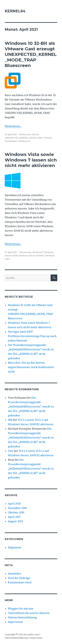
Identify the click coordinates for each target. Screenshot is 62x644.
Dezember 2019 (17, 508)
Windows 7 (38, 252)
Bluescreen (25, 134)
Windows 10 (24, 141)
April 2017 (14, 517)
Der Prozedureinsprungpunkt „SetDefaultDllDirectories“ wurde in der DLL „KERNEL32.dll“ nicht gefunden (31, 407)
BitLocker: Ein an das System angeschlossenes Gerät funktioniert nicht (31, 367)
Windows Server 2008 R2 (31, 256)
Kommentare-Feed (20, 582)
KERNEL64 (15, 11)
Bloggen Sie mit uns (21, 609)
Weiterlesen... (13, 126)
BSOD (36, 134)
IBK (10, 420)
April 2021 (14, 504)
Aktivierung (25, 252)
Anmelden (14, 574)
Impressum (15, 622)
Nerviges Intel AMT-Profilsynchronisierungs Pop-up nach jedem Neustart (32, 336)
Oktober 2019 (16, 512)
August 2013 (15, 521)
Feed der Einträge (19, 578)
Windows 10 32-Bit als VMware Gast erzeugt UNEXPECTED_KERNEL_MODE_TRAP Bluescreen (31, 54)
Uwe (11, 451)
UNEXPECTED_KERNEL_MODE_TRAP (24, 138)
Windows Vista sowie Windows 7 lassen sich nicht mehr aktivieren (31, 160)
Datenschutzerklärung (22, 617)
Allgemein (15, 547)
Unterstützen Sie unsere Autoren (29, 613)
